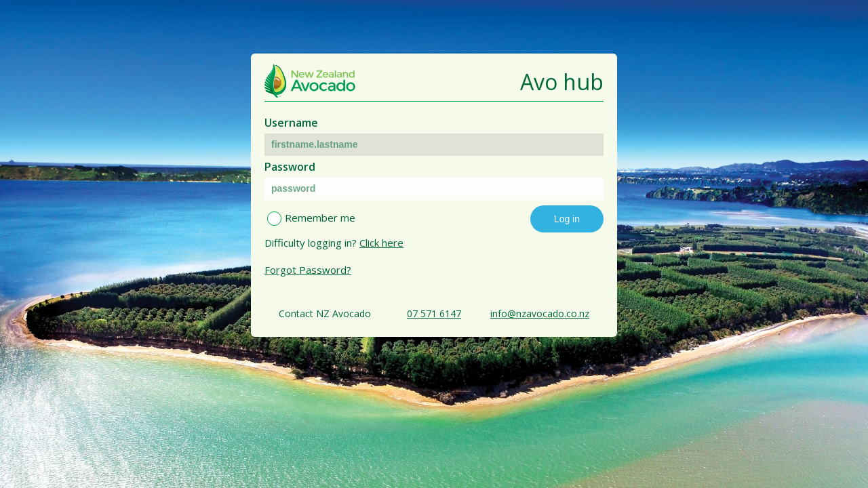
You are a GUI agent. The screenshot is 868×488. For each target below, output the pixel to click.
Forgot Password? (308, 270)
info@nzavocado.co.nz (540, 313)
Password (290, 167)
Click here (381, 243)
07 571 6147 (434, 313)
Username (291, 123)
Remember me (320, 218)
